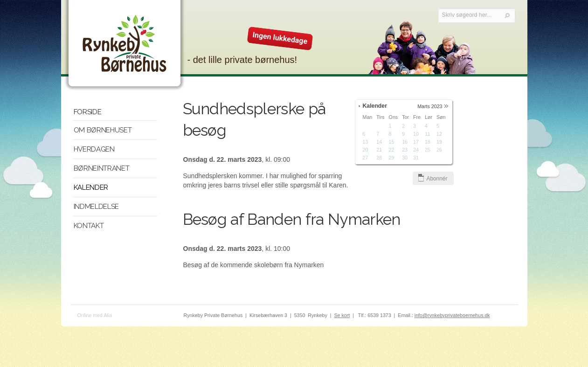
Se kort (342, 315)
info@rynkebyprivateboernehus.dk (452, 315)
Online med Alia (95, 315)
